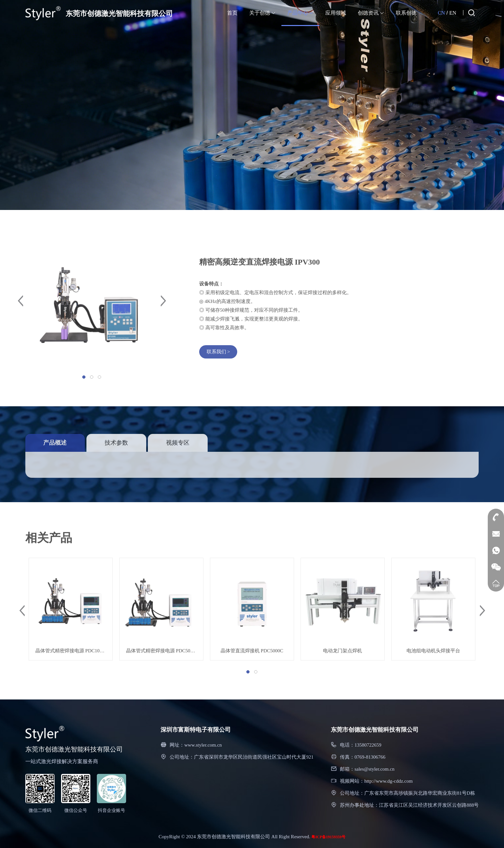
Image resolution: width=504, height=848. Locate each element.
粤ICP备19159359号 (328, 837)
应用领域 (336, 13)
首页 (232, 13)
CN (441, 13)
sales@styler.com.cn (375, 769)
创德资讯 (371, 13)
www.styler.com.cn (203, 745)
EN (453, 13)
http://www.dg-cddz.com (388, 781)
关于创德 (262, 13)
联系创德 (406, 13)
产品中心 (300, 13)
